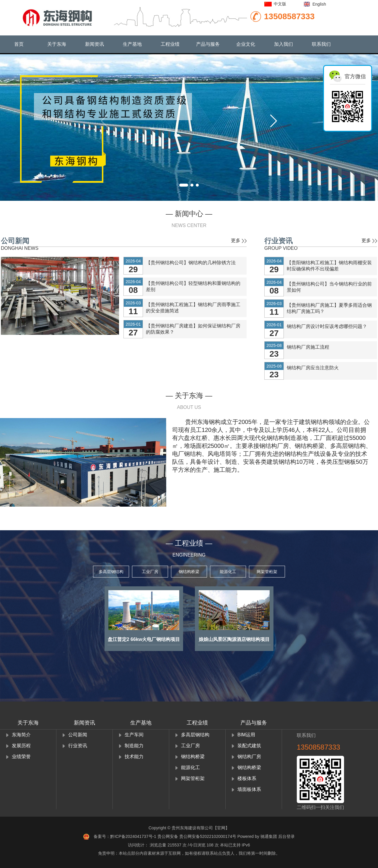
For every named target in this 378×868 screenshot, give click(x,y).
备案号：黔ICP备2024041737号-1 (125, 836)
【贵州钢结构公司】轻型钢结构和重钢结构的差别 (193, 286)
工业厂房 (150, 572)
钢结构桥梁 (189, 572)
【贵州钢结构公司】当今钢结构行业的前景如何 (329, 287)
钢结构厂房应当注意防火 (313, 368)
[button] (274, 121)
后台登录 (286, 836)
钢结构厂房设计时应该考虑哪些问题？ (327, 326)
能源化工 (228, 572)
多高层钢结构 (111, 572)
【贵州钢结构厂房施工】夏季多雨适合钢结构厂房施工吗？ (329, 308)
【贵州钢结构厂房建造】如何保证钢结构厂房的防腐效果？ (193, 329)
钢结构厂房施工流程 (308, 347)
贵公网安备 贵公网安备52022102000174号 (197, 836)
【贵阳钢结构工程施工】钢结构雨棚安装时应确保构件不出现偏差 (329, 266)
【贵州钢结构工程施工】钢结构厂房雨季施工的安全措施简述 (193, 308)
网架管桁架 (267, 572)
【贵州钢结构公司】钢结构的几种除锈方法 (191, 263)
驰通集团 (269, 836)
